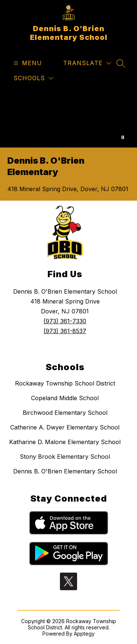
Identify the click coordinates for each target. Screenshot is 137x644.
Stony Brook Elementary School (65, 457)
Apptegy (84, 634)
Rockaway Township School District (65, 383)
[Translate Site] (87, 63)
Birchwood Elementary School (65, 413)
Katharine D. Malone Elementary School (65, 442)
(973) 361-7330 (65, 321)
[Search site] (121, 63)
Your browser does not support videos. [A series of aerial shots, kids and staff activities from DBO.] (68, 118)
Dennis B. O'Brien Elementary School (65, 471)
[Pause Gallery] (123, 137)
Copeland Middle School (65, 398)
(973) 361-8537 (65, 331)
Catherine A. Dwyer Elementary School (65, 427)
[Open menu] (27, 63)
